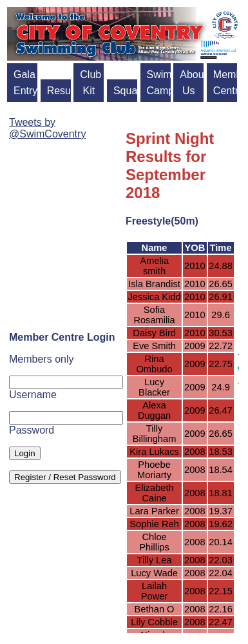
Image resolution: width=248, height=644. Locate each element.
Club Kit (91, 83)
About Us (192, 83)
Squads (125, 91)
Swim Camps (159, 83)
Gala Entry (25, 83)
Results (59, 91)
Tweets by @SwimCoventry (47, 128)
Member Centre (225, 83)
